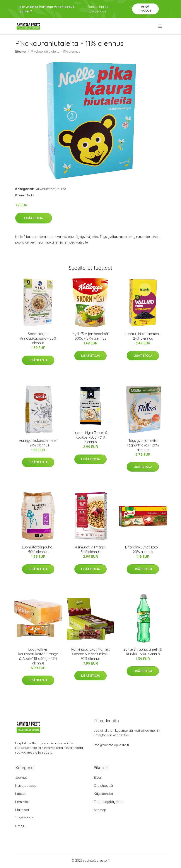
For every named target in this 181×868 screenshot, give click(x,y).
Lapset (20, 794)
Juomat (21, 777)
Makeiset (22, 810)
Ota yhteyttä (103, 786)
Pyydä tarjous (145, 9)
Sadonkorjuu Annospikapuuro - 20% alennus (38, 338)
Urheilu (20, 826)
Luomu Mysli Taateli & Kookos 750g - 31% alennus (90, 437)
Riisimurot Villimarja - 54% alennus (91, 549)
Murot (61, 189)
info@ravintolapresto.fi (111, 745)
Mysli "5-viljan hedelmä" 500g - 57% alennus (91, 336)
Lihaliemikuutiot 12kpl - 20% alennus (143, 549)
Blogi (98, 777)
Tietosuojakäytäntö (109, 802)
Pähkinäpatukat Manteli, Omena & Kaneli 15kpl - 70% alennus (90, 654)
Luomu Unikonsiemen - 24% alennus (143, 336)
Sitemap (100, 810)
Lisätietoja (34, 218)
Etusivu (20, 51)
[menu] (161, 26)
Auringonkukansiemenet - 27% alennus (38, 443)
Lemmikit (22, 802)
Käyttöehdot (103, 794)
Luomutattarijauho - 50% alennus (38, 549)
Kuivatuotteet (45, 189)
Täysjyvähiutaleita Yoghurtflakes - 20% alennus (143, 445)
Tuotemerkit (24, 818)
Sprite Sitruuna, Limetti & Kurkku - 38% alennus (143, 652)
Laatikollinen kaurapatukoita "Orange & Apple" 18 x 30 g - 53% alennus (38, 656)
